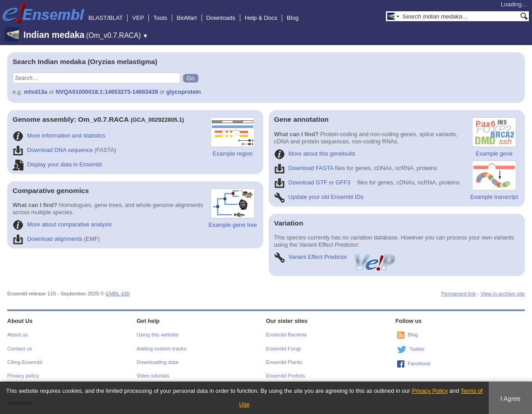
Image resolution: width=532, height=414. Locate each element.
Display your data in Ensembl (57, 164)
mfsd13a (36, 92)
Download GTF (301, 182)
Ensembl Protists (285, 376)
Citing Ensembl (25, 362)
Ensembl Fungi (283, 349)
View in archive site (503, 294)
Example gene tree (233, 208)
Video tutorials (153, 376)
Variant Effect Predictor (336, 257)
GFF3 (343, 182)
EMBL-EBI (118, 294)
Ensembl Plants (284, 362)
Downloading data (157, 362)
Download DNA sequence (53, 150)
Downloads (221, 18)
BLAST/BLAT (105, 18)
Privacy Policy (430, 391)
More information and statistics (59, 136)
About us (17, 335)
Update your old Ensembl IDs (319, 197)
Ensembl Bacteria (286, 335)
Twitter (417, 349)
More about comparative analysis (62, 224)
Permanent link (459, 294)
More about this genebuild (314, 154)
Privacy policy (23, 376)
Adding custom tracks (161, 349)
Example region (233, 137)
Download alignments (47, 239)
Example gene (494, 137)
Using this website (158, 335)
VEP (138, 18)
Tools (160, 18)
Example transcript (494, 180)
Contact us (20, 349)
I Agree (511, 399)
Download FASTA (304, 168)
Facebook (419, 363)
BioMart (187, 18)
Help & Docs (261, 18)
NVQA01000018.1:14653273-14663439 (107, 92)
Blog (293, 18)
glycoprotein (184, 92)
